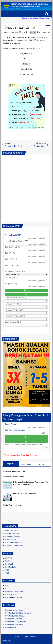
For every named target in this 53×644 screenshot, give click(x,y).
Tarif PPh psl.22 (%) (12, 265)
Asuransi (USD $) (12, 278)
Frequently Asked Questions (25, 493)
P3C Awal (9, 564)
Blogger (14, 641)
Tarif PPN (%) (10, 253)
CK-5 (7, 573)
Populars (11, 464)
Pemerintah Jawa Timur (14, 625)
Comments (26, 464)
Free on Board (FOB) (13, 235)
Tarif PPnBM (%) (11, 259)
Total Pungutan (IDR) (13, 322)
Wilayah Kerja (11, 540)
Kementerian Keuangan (14, 610)
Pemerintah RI (11, 628)
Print (40, 32)
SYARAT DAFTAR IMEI (21, 28)
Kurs (7, 586)
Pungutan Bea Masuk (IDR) (15, 298)
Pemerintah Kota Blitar (14, 619)
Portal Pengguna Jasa (14, 597)
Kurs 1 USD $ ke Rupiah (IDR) (16, 241)
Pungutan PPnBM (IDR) (14, 310)
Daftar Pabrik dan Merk (13, 505)
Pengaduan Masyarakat (14, 592)
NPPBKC (9, 558)
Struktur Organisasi (13, 534)
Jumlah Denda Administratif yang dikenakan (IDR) (24, 444)
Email (46, 32)
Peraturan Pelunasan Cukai (14, 471)
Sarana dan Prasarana (14, 543)
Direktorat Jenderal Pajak (15, 616)
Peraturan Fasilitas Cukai (13, 477)
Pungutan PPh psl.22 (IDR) (15, 316)
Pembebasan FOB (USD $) (15, 271)
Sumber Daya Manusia (14, 546)
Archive (42, 464)
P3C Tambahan (11, 567)
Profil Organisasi (12, 531)
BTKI (7, 589)
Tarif (7, 561)
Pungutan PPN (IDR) (13, 304)
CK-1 (7, 570)
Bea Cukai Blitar (13, 32)
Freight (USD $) (11, 284)
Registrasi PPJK (12, 594)
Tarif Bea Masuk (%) (13, 247)
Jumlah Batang (11, 424)
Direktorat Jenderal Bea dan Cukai (18, 613)
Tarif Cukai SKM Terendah (15, 430)
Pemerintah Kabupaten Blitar (16, 622)
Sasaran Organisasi (13, 537)
